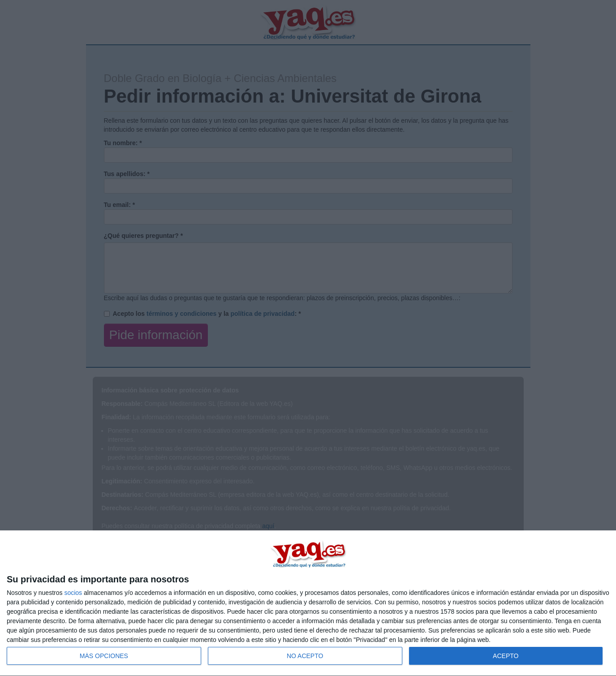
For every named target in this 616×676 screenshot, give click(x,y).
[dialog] (308, 603)
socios (73, 593)
